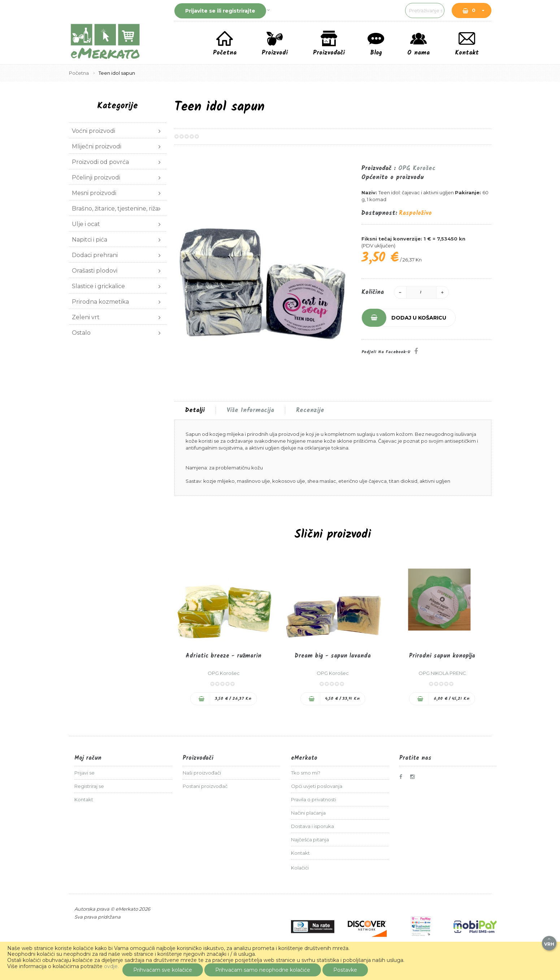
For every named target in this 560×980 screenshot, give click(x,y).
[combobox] (387, 10)
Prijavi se (84, 773)
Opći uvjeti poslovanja (317, 786)
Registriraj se (89, 786)
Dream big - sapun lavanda (333, 656)
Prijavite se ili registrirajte (220, 11)
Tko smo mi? (306, 773)
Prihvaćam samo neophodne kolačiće (263, 970)
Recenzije (310, 411)
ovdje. (111, 966)
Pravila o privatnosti (314, 799)
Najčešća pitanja (310, 840)
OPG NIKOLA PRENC (442, 673)
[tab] (195, 411)
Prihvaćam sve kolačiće (163, 970)
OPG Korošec (417, 168)
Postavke (345, 970)
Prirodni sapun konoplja (442, 656)
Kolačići (300, 868)
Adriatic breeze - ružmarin (223, 656)
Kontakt (84, 799)
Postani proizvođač (205, 786)
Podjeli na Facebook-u (386, 352)
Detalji (195, 411)
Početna (79, 73)
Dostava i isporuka (312, 826)
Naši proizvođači (202, 773)
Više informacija (250, 411)
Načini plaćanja (308, 813)
